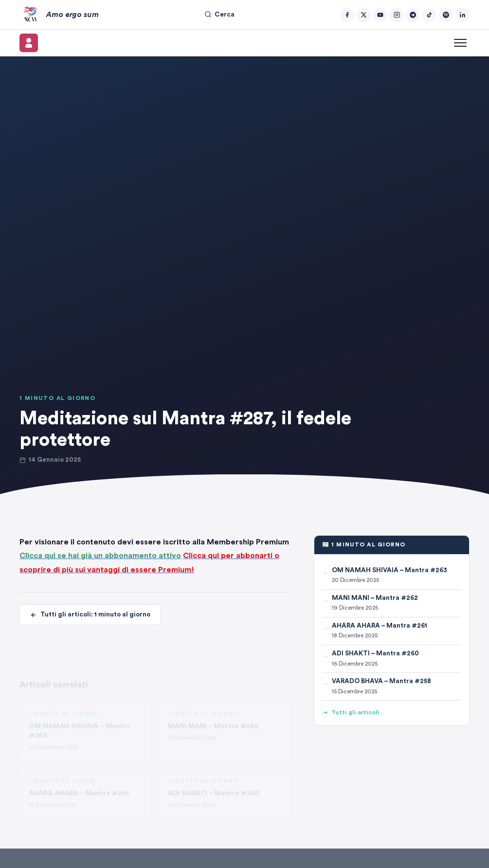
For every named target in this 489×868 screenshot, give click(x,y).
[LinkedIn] (462, 15)
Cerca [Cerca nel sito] (219, 14)
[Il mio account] (29, 43)
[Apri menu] (460, 43)
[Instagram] (397, 15)
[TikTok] (429, 15)
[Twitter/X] (364, 15)
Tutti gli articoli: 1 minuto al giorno (90, 615)
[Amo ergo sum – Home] (59, 15)
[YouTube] (380, 15)
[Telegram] (413, 15)
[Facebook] (347, 15)
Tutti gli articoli (351, 713)
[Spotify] (446, 15)
